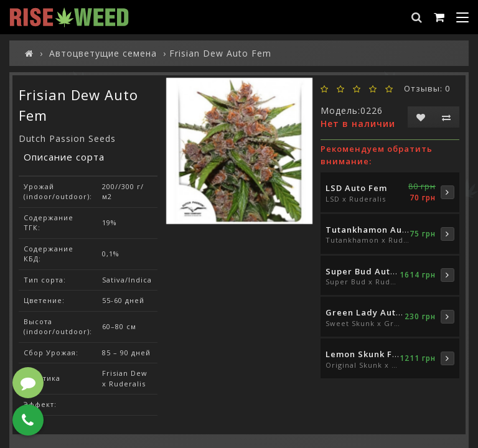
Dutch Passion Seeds (67, 138)
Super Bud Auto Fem (371, 271)
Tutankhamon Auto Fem (379, 230)
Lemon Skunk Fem (366, 354)
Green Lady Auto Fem (374, 312)
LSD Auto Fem (356, 188)
